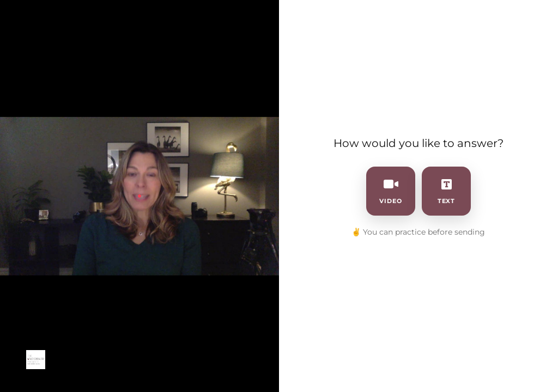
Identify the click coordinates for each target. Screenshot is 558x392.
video (391, 191)
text (447, 191)
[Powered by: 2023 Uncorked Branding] (36, 360)
